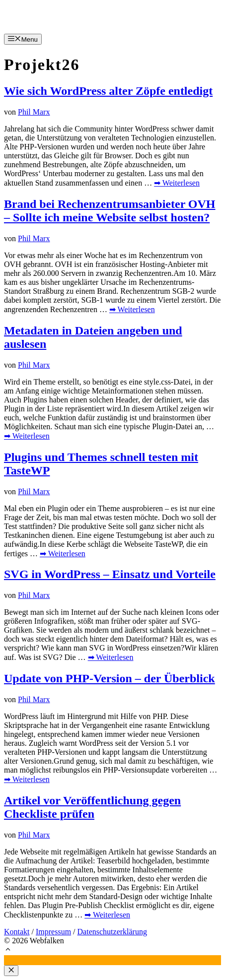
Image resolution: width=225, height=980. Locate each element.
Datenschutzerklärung (112, 932)
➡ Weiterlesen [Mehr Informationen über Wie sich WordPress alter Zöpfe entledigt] (177, 183)
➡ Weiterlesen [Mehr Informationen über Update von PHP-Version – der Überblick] (27, 779)
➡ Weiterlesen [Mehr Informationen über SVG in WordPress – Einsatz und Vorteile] (111, 657)
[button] (8, 950)
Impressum (53, 932)
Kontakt (17, 932)
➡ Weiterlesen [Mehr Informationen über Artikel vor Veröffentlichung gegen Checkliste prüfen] (107, 915)
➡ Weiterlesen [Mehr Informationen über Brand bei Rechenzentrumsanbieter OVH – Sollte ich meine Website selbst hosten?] (132, 309)
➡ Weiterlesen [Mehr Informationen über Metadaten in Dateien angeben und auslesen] (27, 436)
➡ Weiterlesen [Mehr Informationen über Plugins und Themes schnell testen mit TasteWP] (63, 554)
